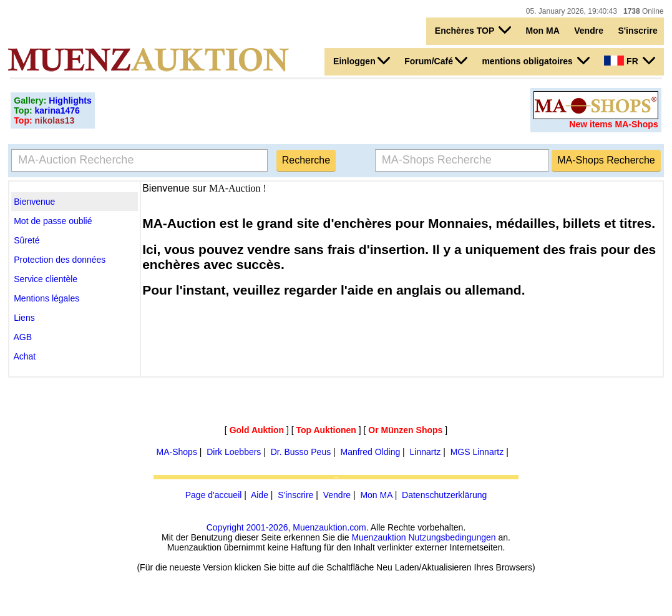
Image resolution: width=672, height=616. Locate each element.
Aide (260, 495)
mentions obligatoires (535, 61)
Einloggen (362, 61)
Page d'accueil (214, 495)
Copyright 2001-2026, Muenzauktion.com (286, 527)
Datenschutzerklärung (444, 495)
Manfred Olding (371, 452)
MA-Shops (177, 452)
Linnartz (426, 452)
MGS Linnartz (477, 452)
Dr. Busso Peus (301, 452)
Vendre (589, 31)
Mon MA (542, 31)
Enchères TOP (473, 30)
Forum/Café (436, 61)
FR (629, 61)
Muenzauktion (378, 537)
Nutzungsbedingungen (452, 537)
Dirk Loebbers (234, 452)
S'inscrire (637, 31)
